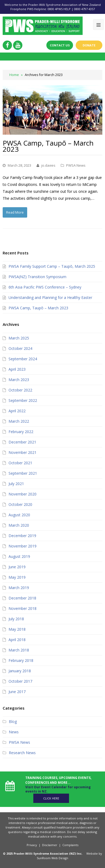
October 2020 (20, 504)
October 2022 (20, 390)
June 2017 (17, 692)
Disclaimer (50, 845)
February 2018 (21, 660)
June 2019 (17, 567)
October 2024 (20, 348)
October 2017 (20, 681)
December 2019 (22, 536)
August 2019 (19, 556)
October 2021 (20, 463)
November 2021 (23, 452)
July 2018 (16, 619)
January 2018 (20, 671)
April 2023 (17, 369)
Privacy (32, 845)
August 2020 (19, 515)
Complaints (70, 845)
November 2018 (23, 608)
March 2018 (19, 650)
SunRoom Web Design (53, 858)
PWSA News (76, 165)
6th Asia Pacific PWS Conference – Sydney (45, 287)
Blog (13, 721)
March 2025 (19, 338)
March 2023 (19, 380)
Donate (89, 45)
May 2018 (17, 629)
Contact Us (60, 45)
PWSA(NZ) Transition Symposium (37, 277)
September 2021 (23, 473)
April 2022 (17, 411)
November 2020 (23, 494)
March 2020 (19, 525)
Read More (15, 212)
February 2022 (21, 432)
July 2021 (16, 484)
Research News (22, 753)
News (14, 732)
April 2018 (17, 640)
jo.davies (48, 165)
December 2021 (22, 442)
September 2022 (23, 400)
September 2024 (23, 359)
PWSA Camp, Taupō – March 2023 (48, 146)
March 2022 (19, 421)
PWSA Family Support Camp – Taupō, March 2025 (52, 266)
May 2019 (17, 577)
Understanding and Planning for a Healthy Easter (50, 297)
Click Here (51, 798)
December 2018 (22, 598)
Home (14, 75)
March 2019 (19, 588)
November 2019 (23, 546)
